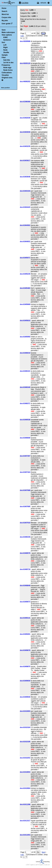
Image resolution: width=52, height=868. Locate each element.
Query (27, 10)
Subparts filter (28, 13)
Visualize (5, 75)
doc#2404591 (25, 225)
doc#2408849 (25, 586)
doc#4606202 (25, 82)
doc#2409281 (25, 634)
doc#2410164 (25, 727)
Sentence (7, 40)
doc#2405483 (25, 288)
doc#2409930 (25, 681)
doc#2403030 (25, 132)
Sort (3, 42)
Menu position (5, 88)
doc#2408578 (25, 553)
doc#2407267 (25, 456)
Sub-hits (7, 60)
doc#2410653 (25, 772)
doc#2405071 (25, 258)
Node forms (8, 70)
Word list (5, 14)
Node (5, 50)
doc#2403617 (25, 161)
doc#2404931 (25, 242)
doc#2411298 (25, 804)
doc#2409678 (25, 650)
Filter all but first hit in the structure (33, 20)
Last (22, 36)
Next (43, 33)
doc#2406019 (25, 353)
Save (4, 30)
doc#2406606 (25, 438)
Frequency (6, 65)
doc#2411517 (25, 821)
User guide (6, 24)
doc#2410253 (25, 758)
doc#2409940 (25, 697)
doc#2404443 (25, 207)
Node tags (7, 68)
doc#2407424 (25, 472)
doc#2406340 (25, 387)
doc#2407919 (25, 523)
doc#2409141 (25, 618)
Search (4, 11)
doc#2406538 (25, 420)
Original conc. (7, 78)
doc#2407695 (25, 507)
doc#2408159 (25, 537)
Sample (5, 55)
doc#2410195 (25, 742)
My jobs (5, 21)
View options (7, 35)
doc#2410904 (25, 788)
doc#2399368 (25, 102)
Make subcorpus (8, 32)
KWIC (6, 37)
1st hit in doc (8, 63)
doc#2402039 (25, 118)
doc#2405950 (25, 337)
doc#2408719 (25, 569)
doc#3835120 (25, 63)
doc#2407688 (25, 490)
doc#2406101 (25, 371)
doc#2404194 (25, 191)
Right (5, 47)
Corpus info (6, 17)
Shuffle (6, 52)
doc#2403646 (25, 177)
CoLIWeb (25, 3)
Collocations (7, 73)
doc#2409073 (25, 602)
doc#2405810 (25, 321)
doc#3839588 (25, 41)
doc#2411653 (25, 835)
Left (5, 45)
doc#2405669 (25, 304)
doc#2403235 (25, 146)
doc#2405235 (25, 274)
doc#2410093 (25, 711)
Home (4, 8)
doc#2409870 (25, 667)
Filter (4, 58)
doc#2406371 (25, 403)
